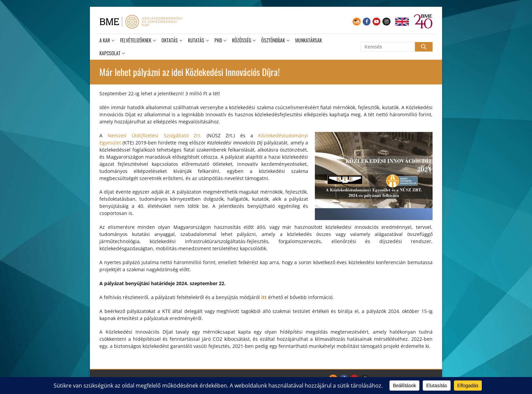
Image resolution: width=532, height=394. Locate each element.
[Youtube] (376, 22)
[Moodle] (356, 22)
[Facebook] (367, 22)
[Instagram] (386, 22)
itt (264, 297)
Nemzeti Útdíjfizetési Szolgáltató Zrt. (157, 135)
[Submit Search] (424, 47)
